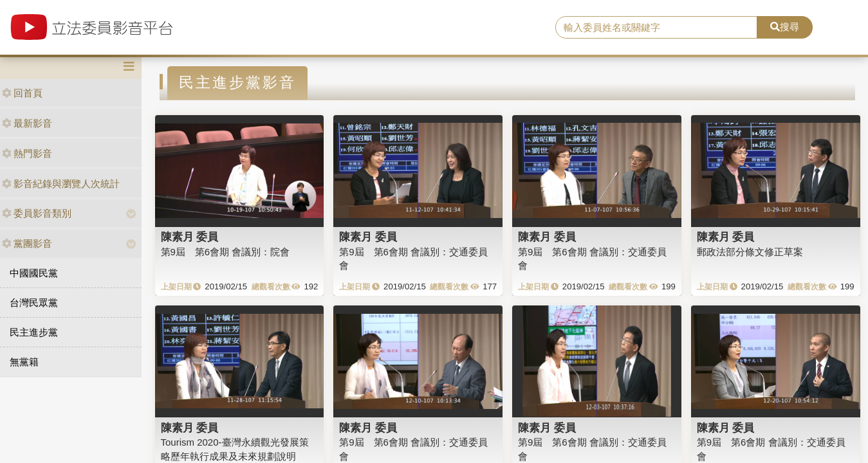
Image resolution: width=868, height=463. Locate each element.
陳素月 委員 (190, 237)
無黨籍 (24, 362)
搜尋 (785, 27)
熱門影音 (27, 153)
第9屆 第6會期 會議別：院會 (226, 252)
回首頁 (22, 93)
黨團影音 (27, 243)
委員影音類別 (37, 213)
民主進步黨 (34, 332)
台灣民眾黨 (34, 303)
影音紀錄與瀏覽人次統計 (61, 184)
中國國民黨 (34, 273)
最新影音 (27, 123)
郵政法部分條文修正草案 (750, 252)
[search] (656, 28)
